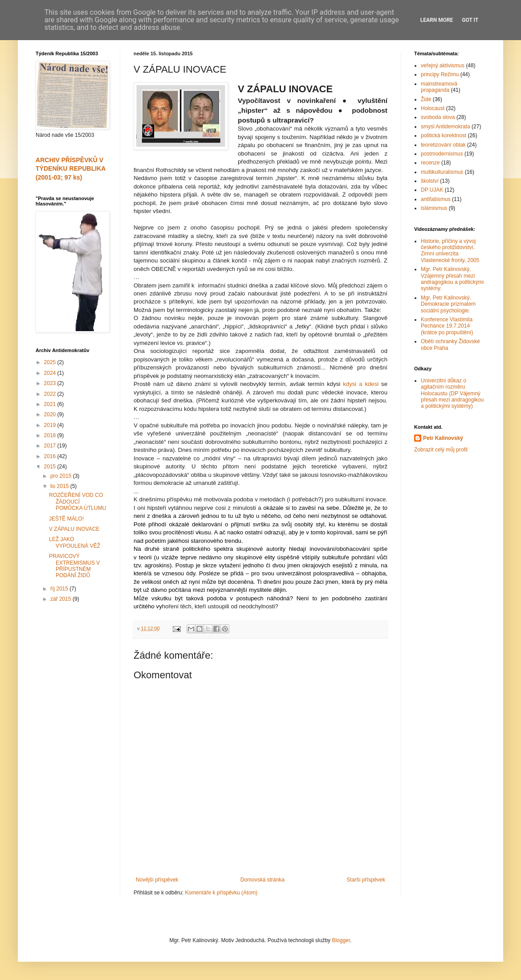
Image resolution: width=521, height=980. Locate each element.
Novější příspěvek (157, 880)
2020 (51, 414)
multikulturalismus (442, 172)
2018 (51, 435)
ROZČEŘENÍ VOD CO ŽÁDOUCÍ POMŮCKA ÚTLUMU (77, 502)
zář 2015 (61, 599)
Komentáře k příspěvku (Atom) (221, 893)
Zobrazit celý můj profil (441, 450)
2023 (51, 383)
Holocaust (433, 108)
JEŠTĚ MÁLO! (66, 519)
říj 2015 (60, 589)
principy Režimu (440, 74)
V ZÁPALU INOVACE (74, 529)
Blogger (341, 940)
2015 (51, 467)
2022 (51, 394)
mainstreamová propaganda (439, 87)
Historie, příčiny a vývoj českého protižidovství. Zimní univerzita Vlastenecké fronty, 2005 (450, 251)
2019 (51, 425)
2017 (51, 446)
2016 (51, 456)
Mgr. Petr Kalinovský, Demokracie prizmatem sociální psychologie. (448, 304)
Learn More (437, 20)
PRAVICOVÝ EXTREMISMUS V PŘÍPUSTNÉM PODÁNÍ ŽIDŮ (74, 566)
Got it (470, 20)
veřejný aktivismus (443, 66)
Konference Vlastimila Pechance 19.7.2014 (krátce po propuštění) (447, 326)
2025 (51, 362)
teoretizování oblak (443, 145)
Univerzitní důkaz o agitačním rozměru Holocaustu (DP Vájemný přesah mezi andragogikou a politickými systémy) (452, 394)
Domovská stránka (263, 880)
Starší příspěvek (366, 880)
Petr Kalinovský (443, 438)
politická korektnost (444, 135)
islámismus (434, 208)
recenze (430, 163)
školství (430, 181)
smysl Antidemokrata (446, 127)
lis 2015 (60, 486)
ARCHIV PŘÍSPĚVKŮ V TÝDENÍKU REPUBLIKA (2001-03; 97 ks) (71, 169)
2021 (51, 404)
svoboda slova (438, 117)
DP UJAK (432, 190)
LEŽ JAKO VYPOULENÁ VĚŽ (75, 542)
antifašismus (436, 199)
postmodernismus (442, 154)
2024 (51, 373)
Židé (426, 99)
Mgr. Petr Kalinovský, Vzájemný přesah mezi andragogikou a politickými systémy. (452, 279)
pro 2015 (62, 476)
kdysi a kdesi (361, 384)
